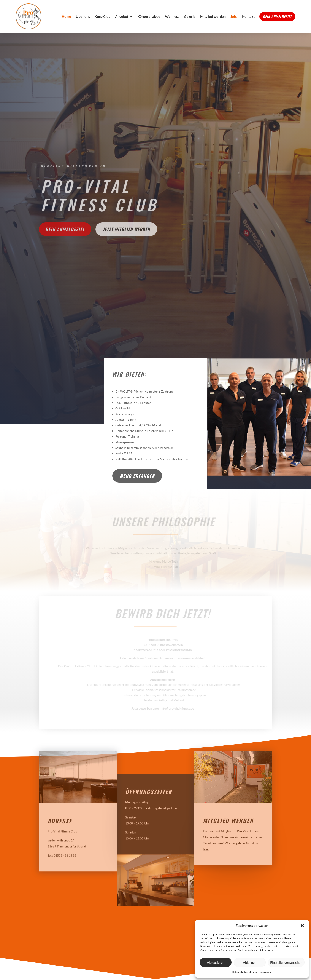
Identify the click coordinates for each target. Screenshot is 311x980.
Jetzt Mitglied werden (126, 229)
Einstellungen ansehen (286, 962)
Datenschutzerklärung (245, 972)
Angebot (122, 16)
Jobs (234, 16)
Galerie (190, 16)
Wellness (172, 16)
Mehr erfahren (137, 476)
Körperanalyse (149, 16)
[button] (302, 926)
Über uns (83, 16)
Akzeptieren (216, 962)
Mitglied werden (213, 16)
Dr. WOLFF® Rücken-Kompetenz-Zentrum (144, 391)
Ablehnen (250, 962)
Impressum (266, 972)
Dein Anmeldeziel (277, 16)
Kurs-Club (102, 16)
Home (66, 16)
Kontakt (248, 16)
